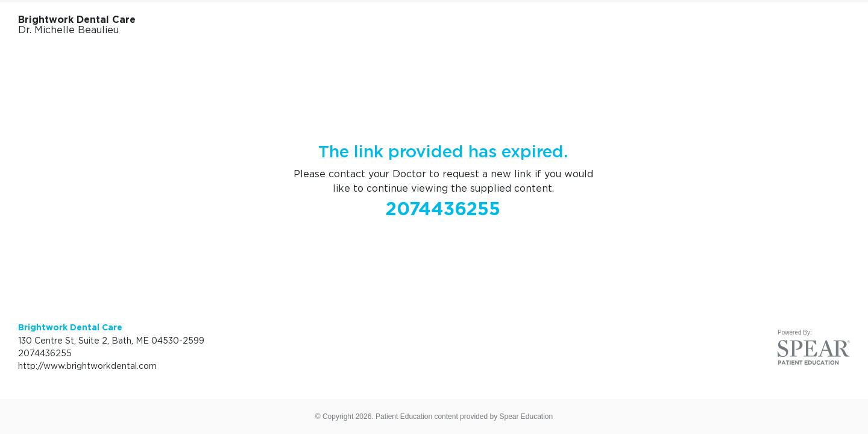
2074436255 (443, 209)
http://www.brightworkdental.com (87, 366)
